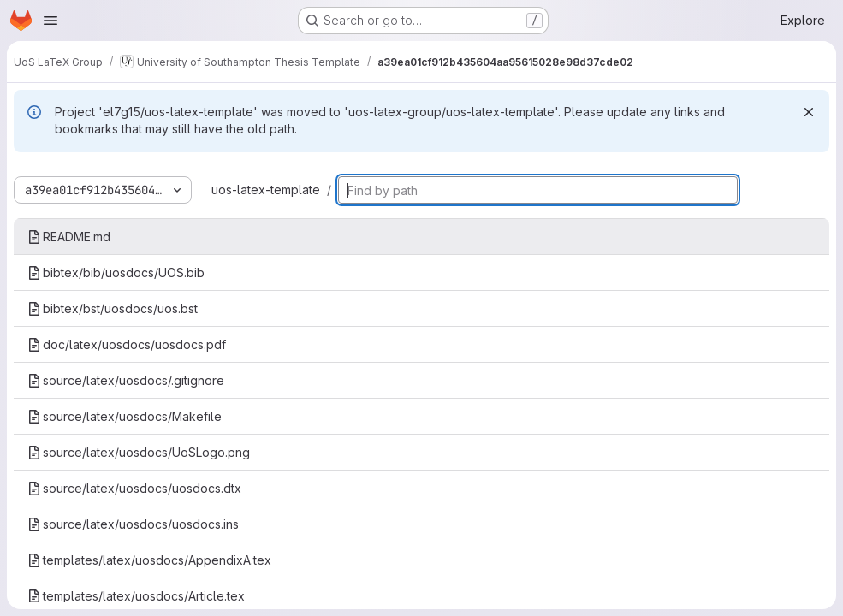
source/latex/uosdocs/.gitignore (126, 380)
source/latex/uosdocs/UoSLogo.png (139, 452)
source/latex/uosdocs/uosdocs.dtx (134, 488)
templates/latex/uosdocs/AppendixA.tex (149, 560)
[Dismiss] (809, 112)
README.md (69, 237)
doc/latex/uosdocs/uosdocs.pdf (127, 344)
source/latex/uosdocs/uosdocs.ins (133, 524)
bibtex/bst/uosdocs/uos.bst (113, 308)
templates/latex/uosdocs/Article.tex (136, 596)
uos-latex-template (266, 190)
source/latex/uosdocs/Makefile (125, 416)
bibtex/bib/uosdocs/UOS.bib (116, 272)
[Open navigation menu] (50, 21)
